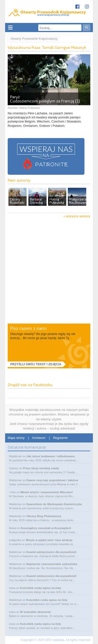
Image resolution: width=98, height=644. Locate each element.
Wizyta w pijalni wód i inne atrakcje (49, 540)
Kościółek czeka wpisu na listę (40, 588)
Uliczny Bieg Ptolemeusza (44, 516)
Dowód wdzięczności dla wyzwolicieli (51, 552)
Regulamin (61, 438)
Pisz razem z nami (28, 328)
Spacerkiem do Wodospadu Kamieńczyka (54, 504)
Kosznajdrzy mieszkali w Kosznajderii (46, 528)
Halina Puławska (29, 108)
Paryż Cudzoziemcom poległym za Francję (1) (45, 99)
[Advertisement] (49, 272)
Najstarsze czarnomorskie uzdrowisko (52, 564)
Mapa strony (16, 438)
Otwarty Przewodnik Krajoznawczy (34, 39)
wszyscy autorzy (78, 216)
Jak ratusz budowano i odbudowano (51, 456)
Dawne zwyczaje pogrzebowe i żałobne (52, 480)
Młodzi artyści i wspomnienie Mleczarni (46, 492)
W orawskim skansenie (35, 612)
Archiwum (39, 438)
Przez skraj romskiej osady (41, 468)
